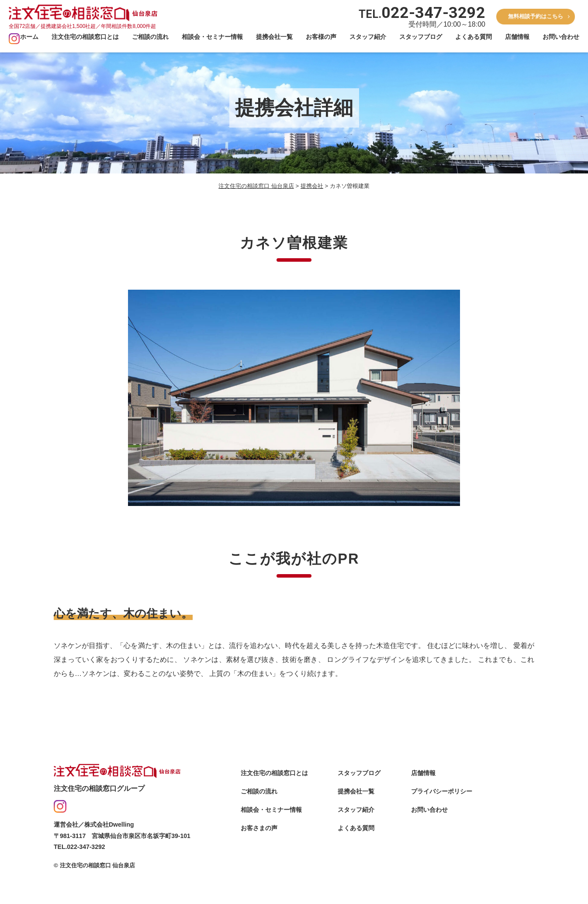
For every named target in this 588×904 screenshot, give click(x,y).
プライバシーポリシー (442, 806)
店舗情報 (517, 37)
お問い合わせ (561, 37)
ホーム (29, 37)
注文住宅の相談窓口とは (85, 37)
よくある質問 (474, 37)
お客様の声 (321, 37)
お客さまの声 (259, 842)
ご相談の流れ (150, 37)
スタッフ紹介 (368, 37)
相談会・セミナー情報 (212, 37)
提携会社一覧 (274, 37)
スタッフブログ (421, 37)
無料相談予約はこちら (536, 16)
